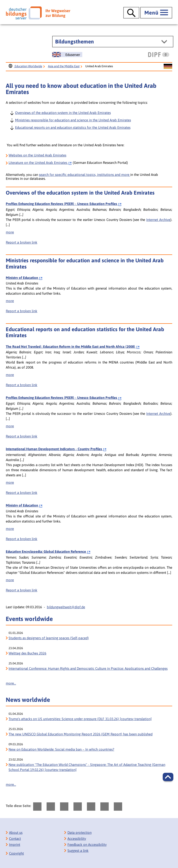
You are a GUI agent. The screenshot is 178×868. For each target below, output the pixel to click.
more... (11, 683)
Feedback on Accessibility (87, 845)
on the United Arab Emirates (40, 163)
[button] (168, 777)
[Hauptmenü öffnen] (156, 13)
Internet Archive (158, 220)
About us (16, 833)
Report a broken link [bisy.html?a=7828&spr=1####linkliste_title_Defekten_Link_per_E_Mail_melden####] (22, 385)
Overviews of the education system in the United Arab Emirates (63, 112)
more (10, 232)
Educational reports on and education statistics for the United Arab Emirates (73, 127)
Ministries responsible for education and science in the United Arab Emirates (73, 120)
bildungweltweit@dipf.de (66, 607)
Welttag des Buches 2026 (27, 653)
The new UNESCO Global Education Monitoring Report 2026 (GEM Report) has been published (81, 734)
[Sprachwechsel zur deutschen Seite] (168, 67)
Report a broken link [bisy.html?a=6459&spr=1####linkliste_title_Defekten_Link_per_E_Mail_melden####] (22, 311)
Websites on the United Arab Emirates (37, 155)
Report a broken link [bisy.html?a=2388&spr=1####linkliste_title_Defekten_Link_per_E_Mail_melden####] (22, 242)
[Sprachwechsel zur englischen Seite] (67, 55)
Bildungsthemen (75, 42)
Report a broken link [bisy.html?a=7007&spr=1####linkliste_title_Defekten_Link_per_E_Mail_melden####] (22, 590)
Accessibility (77, 839)
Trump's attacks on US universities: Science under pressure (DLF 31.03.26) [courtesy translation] (80, 719)
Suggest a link (78, 851)
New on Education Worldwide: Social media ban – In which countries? (61, 749)
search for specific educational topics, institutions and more (85, 175)
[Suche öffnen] (131, 13)
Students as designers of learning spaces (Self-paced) (49, 638)
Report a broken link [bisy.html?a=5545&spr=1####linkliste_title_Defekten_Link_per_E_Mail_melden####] (22, 493)
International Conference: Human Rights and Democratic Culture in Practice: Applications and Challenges (88, 668)
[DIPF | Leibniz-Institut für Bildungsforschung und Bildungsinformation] (159, 55)
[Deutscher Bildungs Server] (38, 13)
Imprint (15, 845)
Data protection (79, 833)
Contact (15, 839)
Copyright (16, 853)
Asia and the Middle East (64, 66)
